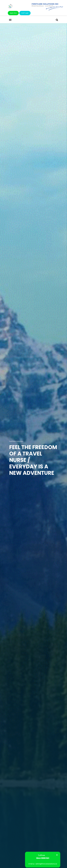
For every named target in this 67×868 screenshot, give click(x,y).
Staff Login (25, 13)
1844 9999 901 (43, 858)
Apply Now (13, 13)
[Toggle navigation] (10, 20)
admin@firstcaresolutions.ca (46, 864)
